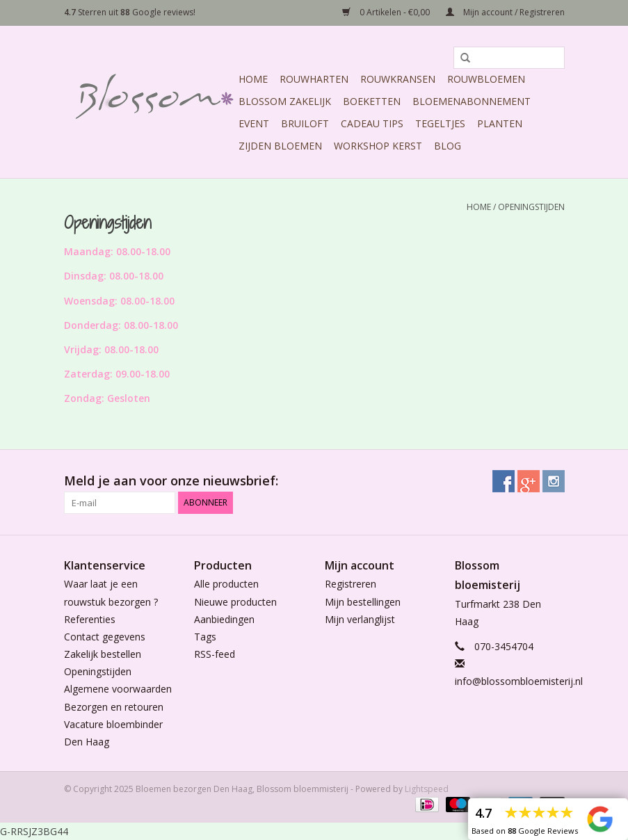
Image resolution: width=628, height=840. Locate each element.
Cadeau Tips (372, 123)
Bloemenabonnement (472, 101)
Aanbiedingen (224, 619)
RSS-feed (215, 654)
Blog (448, 146)
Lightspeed (427, 789)
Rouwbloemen (486, 79)
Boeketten (372, 101)
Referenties (90, 619)
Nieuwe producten (235, 602)
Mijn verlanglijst (360, 619)
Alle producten (226, 584)
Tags (205, 637)
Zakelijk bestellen (103, 654)
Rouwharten (314, 79)
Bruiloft (305, 123)
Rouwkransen (398, 79)
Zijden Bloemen (280, 146)
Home (253, 79)
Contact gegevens (105, 637)
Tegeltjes (440, 123)
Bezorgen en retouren (114, 707)
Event (254, 123)
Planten (500, 123)
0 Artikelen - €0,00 (387, 12)
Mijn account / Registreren (505, 12)
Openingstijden (531, 207)
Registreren (351, 584)
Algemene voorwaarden (118, 689)
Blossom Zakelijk (285, 101)
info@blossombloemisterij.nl (519, 681)
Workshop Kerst (378, 146)
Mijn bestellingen (363, 602)
